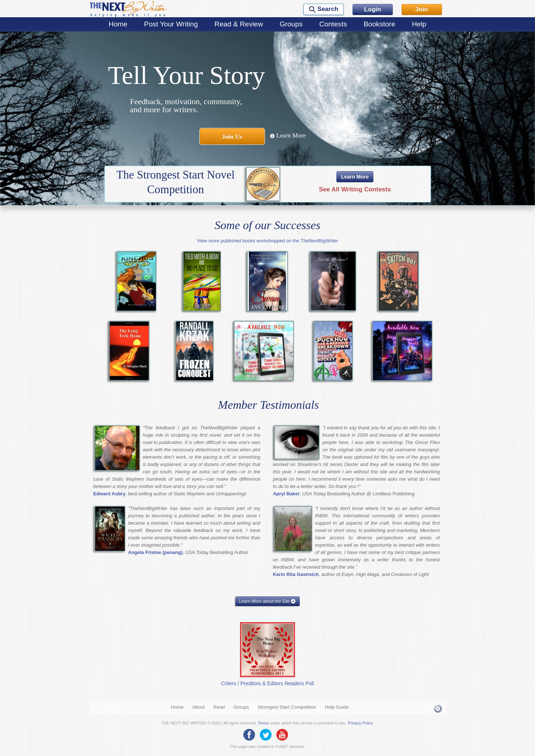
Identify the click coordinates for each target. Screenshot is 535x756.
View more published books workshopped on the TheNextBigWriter (267, 241)
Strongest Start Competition (287, 707)
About (199, 707)
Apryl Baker (286, 494)
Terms (263, 723)
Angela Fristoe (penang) (156, 552)
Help (419, 24)
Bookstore (379, 24)
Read (219, 707)
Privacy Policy (360, 723)
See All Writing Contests (355, 189)
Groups (291, 24)
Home (118, 24)
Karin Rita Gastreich (296, 574)
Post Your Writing (171, 24)
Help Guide (337, 707)
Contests (333, 24)
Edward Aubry (110, 494)
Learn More (288, 135)
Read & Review (239, 24)
